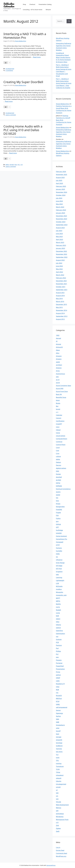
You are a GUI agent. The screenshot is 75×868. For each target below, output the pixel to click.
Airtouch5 (59, 347)
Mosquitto (60, 592)
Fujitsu (58, 518)
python (58, 675)
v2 (57, 790)
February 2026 (61, 172)
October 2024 (61, 195)
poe (57, 657)
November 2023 (62, 219)
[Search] (69, 21)
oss (57, 636)
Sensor (58, 710)
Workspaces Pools (62, 820)
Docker (58, 474)
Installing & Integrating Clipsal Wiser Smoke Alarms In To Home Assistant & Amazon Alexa (63, 57)
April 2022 (59, 272)
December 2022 (61, 251)
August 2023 (60, 228)
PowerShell (60, 666)
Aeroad (58, 338)
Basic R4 (59, 394)
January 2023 (61, 248)
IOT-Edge (59, 566)
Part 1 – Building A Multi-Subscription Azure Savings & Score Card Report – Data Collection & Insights (64, 83)
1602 (58, 335)
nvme (58, 613)
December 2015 (61, 304)
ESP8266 (59, 486)
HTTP (58, 545)
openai (58, 628)
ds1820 (12, 165)
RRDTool (59, 698)
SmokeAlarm (60, 725)
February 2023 (61, 245)
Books (58, 403)
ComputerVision (62, 439)
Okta (58, 622)
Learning (59, 577)
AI (57, 341)
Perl (57, 648)
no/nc (58, 607)
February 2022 (61, 278)
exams (58, 492)
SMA (58, 719)
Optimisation (61, 634)
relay (58, 687)
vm (57, 796)
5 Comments (9, 70)
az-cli (58, 380)
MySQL (58, 604)
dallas (7, 165)
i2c (57, 557)
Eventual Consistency (63, 489)
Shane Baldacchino (63, 104)
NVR (57, 616)
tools (58, 758)
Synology (59, 743)
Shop (24, 4)
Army (58, 371)
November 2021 (62, 284)
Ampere (59, 359)
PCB (57, 642)
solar (58, 728)
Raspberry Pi (60, 684)
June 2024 (59, 201)
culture (58, 456)
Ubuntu (59, 781)
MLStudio (59, 586)
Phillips (58, 651)
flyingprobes (60, 507)
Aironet (59, 344)
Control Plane (61, 445)
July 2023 (59, 231)
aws (57, 377)
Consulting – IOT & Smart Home (33, 10)
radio (58, 681)
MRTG (58, 601)
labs (57, 574)
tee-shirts (59, 752)
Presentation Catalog (45, 4)
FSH (57, 515)
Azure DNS (60, 388)
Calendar (59, 415)
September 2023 (62, 225)
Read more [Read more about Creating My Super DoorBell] (9, 101)
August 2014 (60, 313)
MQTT (58, 598)
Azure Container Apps (63, 386)
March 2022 (60, 275)
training (59, 763)
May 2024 (59, 204)
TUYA (58, 769)
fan (57, 498)
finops (58, 504)
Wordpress (60, 817)
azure (58, 383)
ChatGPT (59, 424)
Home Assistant (61, 536)
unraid (58, 787)
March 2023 (60, 242)
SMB (58, 722)
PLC (19, 165)
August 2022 (60, 260)
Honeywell (60, 542)
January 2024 (61, 213)
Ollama (58, 625)
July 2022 (59, 263)
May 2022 (59, 269)
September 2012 (62, 316)
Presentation (60, 669)
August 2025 (60, 177)
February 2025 (61, 186)
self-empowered (62, 707)
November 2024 (62, 192)
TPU (57, 760)
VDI (57, 793)
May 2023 (59, 236)
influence (59, 560)
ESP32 (58, 483)
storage (59, 737)
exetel (58, 495)
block (58, 400)
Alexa (58, 350)
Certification (60, 421)
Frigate (58, 512)
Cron (58, 453)
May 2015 (59, 307)
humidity (59, 551)
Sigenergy (59, 713)
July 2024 (59, 198)
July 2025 (59, 180)
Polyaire (59, 660)
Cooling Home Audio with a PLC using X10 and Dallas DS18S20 (23, 130)
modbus (59, 589)
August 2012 (60, 319)
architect (59, 365)
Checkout (32, 4)
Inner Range (60, 563)
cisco (58, 427)
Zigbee (58, 828)
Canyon (59, 418)
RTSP (58, 701)
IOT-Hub (59, 569)
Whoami (48, 10)
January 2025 (61, 189)
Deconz (59, 465)
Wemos (59, 808)
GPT (57, 527)
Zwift (58, 831)
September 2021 (62, 290)
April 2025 (59, 183)
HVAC (58, 554)
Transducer (60, 766)
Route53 (59, 696)
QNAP (58, 678)
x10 (22, 165)
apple (58, 362)
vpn (57, 799)
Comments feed (62, 853)
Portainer (59, 663)
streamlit (59, 740)
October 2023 (61, 222)
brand (58, 409)
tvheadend (60, 775)
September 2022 (62, 257)
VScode (59, 802)
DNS (58, 471)
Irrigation (59, 572)
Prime (58, 672)
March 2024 (60, 207)
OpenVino (59, 631)
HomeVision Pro (62, 539)
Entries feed (60, 850)
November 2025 (62, 174)
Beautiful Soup (61, 397)
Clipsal (58, 430)
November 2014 (62, 310)
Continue (59, 442)
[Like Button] (6, 63)
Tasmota (59, 749)
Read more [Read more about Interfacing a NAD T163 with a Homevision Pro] (37, 57)
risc (57, 693)
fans (16, 165)
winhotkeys (60, 814)
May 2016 (59, 298)
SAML (58, 704)
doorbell (59, 477)
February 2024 (61, 210)
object (58, 619)
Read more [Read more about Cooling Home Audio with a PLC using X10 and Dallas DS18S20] (13, 153)
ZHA (57, 825)
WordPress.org (61, 856)
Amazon (59, 356)
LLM (57, 583)
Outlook (59, 639)
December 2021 (61, 281)
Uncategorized (10, 69)
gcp (57, 521)
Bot (57, 406)
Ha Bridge (59, 530)
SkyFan (58, 716)
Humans (59, 548)
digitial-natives (61, 468)
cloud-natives (61, 436)
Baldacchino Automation (9, 5)
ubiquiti (59, 778)
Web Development (62, 805)
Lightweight (60, 580)
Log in (58, 847)
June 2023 (59, 234)
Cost (58, 450)
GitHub (58, 524)
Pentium (59, 645)
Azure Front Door (62, 391)
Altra (58, 353)
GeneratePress (51, 865)
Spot (58, 734)
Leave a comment (11, 115)
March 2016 (60, 301)
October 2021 (61, 287)
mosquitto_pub (61, 595)
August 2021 (60, 293)
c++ (57, 412)
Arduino (59, 368)
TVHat (58, 772)
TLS (57, 755)
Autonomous (60, 374)
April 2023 (59, 239)
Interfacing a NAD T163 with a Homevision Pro (25, 36)
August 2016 (60, 296)
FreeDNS (59, 510)
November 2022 (62, 254)
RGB (57, 690)
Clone (58, 433)
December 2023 (61, 216)
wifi (57, 811)
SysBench (59, 746)
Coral (58, 448)
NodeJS (58, 610)
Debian (58, 462)
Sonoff (58, 731)
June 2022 (59, 266)
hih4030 (59, 533)
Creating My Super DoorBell (23, 82)
